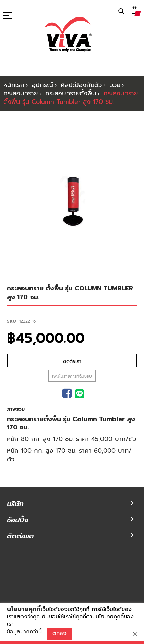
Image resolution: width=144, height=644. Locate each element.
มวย (115, 85)
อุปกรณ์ (43, 85)
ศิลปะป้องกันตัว (81, 85)
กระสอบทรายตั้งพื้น (71, 93)
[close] (135, 634)
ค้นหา (121, 11)
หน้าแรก (14, 85)
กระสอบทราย (21, 93)
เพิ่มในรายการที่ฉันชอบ (72, 349)
